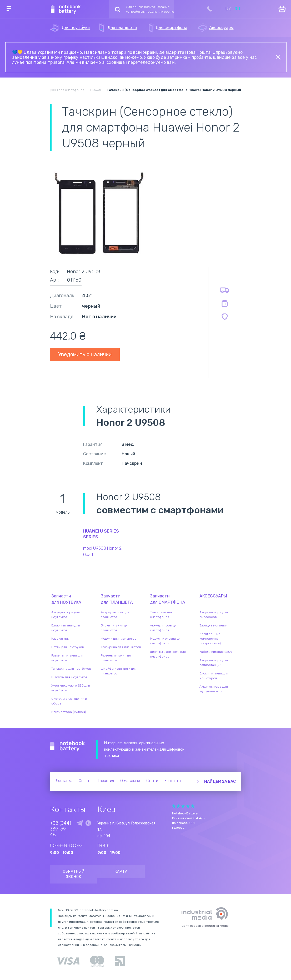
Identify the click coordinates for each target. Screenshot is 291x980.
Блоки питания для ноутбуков (66, 628)
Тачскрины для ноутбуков (71, 669)
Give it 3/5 (183, 806)
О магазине (130, 781)
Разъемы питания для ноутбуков (67, 658)
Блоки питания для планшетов (115, 628)
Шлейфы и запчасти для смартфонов (168, 654)
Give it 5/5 (193, 806)
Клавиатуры (60, 639)
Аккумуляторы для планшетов (115, 615)
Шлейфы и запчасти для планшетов (119, 671)
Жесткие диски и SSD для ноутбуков (71, 688)
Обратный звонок (74, 874)
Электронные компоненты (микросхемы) (210, 639)
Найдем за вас (220, 781)
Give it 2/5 (178, 806)
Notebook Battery (67, 746)
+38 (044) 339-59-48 (61, 829)
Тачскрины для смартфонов (161, 615)
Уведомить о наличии (85, 354)
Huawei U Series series (101, 534)
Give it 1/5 (174, 806)
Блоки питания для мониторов (214, 676)
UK (228, 9)
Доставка (64, 781)
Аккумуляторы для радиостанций (214, 663)
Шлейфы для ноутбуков (69, 677)
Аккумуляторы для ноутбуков (66, 615)
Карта (121, 872)
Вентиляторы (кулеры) (69, 712)
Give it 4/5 (188, 806)
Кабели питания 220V (216, 652)
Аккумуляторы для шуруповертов (214, 689)
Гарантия (106, 781)
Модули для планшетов (119, 639)
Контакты (173, 781)
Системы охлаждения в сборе (69, 701)
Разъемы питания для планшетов (117, 658)
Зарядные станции (214, 625)
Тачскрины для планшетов (121, 647)
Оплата (85, 781)
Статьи (152, 781)
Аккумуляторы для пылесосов (214, 615)
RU (237, 9)
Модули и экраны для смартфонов (166, 641)
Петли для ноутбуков (68, 647)
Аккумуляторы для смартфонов (164, 628)
